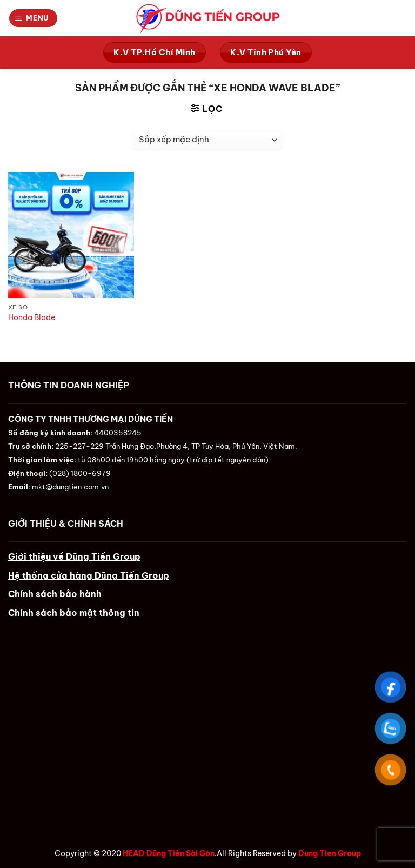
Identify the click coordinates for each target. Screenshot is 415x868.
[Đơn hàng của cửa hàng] (207, 140)
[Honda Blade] (71, 235)
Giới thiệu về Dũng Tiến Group (74, 556)
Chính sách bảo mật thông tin (74, 613)
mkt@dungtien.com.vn (70, 487)
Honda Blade (32, 317)
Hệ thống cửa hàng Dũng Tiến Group (89, 575)
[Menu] (34, 18)
